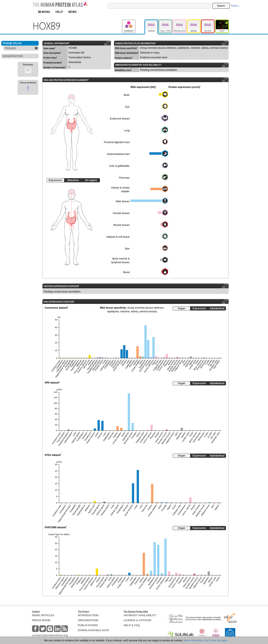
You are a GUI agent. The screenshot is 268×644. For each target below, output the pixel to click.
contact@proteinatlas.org (50, 635)
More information (193, 640)
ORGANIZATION (88, 620)
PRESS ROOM (41, 620)
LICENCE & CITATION (137, 620)
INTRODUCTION (88, 615)
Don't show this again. (216, 640)
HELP (59, 12)
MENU (44, 12)
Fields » (235, 6)
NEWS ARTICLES (43, 615)
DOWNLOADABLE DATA (93, 630)
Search (221, 6)
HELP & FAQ (132, 625)
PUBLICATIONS (88, 625)
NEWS (73, 12)
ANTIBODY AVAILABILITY (140, 615)
